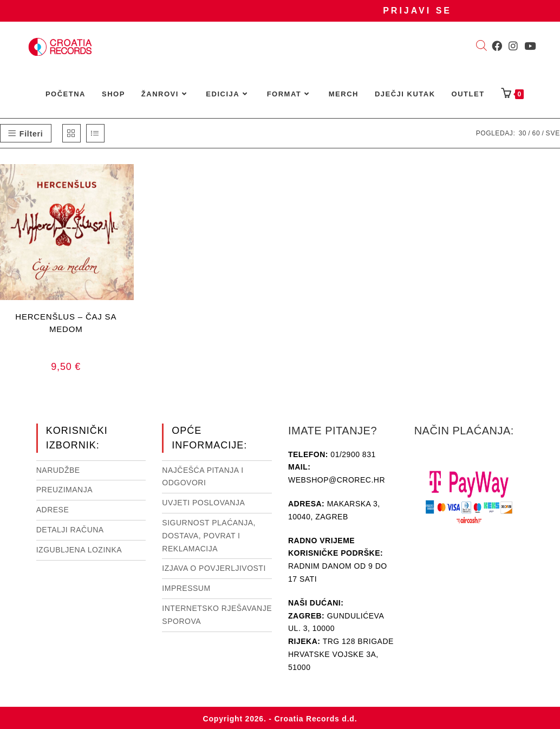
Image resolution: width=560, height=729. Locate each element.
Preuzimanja (64, 490)
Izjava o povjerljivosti (214, 568)
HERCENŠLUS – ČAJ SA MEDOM (66, 323)
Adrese (53, 510)
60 (536, 133)
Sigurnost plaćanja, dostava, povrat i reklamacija (209, 536)
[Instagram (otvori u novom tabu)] (513, 46)
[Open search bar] (481, 47)
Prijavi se (417, 11)
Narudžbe (58, 470)
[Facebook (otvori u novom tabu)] (497, 46)
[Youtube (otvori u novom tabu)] (530, 46)
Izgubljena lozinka (79, 550)
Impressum (186, 588)
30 (522, 133)
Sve (553, 133)
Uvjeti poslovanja (203, 503)
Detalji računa (70, 530)
